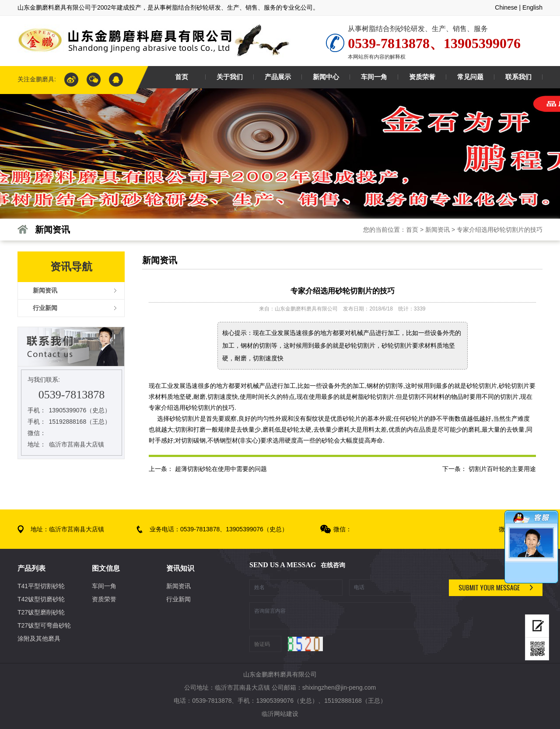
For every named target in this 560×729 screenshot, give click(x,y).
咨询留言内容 (346, 616)
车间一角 (104, 586)
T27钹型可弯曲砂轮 (44, 625)
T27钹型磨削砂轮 (41, 612)
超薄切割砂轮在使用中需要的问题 (221, 469)
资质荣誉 (104, 599)
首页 (412, 230)
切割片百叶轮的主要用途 (502, 469)
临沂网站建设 (280, 714)
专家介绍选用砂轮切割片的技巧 (500, 230)
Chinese (506, 7)
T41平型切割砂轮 (41, 586)
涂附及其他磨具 (39, 638)
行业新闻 (178, 599)
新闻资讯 (437, 230)
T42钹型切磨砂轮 (41, 599)
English (532, 7)
